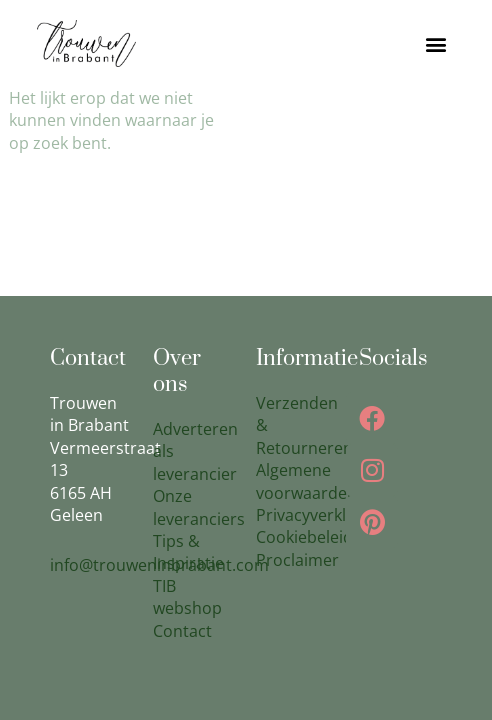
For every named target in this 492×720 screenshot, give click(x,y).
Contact (182, 631)
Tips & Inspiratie (188, 552)
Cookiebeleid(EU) (320, 537)
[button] (436, 43)
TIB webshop (187, 597)
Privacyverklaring (320, 515)
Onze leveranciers (199, 507)
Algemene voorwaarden (306, 481)
